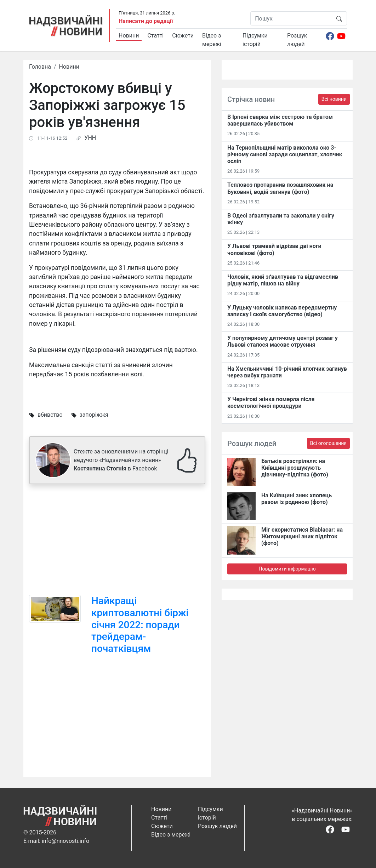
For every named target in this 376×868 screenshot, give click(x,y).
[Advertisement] (117, 539)
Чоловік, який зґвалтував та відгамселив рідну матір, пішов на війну (283, 280)
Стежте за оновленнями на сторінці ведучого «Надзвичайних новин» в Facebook (121, 460)
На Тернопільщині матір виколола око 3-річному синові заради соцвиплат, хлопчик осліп (285, 154)
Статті (155, 36)
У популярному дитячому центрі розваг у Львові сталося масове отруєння (283, 341)
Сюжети (183, 36)
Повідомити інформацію (287, 569)
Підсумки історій (255, 40)
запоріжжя (94, 415)
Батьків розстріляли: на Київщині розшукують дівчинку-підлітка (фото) (295, 468)
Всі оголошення (328, 443)
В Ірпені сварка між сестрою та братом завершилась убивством (280, 120)
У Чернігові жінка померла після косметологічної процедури (271, 403)
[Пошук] (291, 18)
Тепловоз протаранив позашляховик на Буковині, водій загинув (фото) (280, 188)
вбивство (50, 415)
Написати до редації (146, 21)
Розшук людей (297, 40)
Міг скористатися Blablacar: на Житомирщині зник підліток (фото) (302, 536)
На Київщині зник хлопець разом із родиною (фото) (297, 499)
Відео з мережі (212, 40)
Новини (129, 36)
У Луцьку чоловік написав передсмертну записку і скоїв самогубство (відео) (282, 311)
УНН (90, 138)
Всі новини (334, 99)
